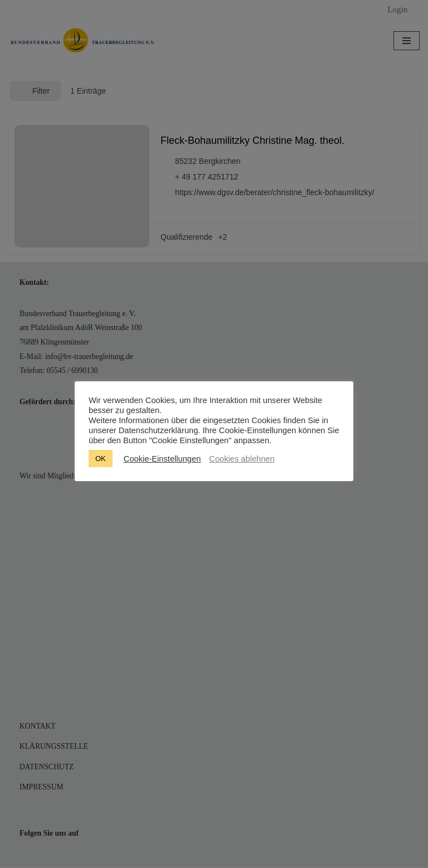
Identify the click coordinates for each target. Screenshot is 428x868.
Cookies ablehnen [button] (242, 459)
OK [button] (101, 459)
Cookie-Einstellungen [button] (162, 459)
